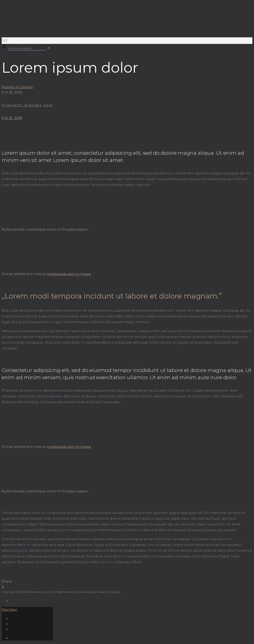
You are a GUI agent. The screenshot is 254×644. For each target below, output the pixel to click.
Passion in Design (17, 87)
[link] (49, 48)
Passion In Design (109, 592)
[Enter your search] (27, 48)
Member (9, 610)
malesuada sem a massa (69, 274)
